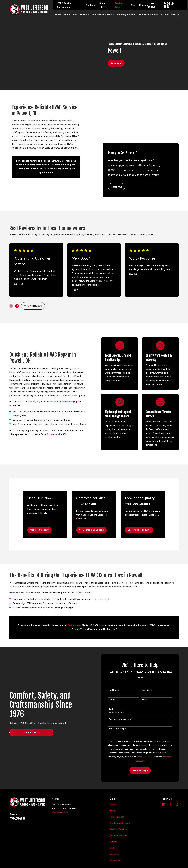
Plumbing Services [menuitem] (126, 15)
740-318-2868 (169, 5)
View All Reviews (33, 286)
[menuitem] (13, 862)
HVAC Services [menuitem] (81, 15)
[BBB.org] (177, 785)
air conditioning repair (65, 382)
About (113, 791)
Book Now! (170, 14)
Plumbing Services (118, 810)
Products (91, 5)
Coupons (114, 835)
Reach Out (116, 137)
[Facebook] (170, 785)
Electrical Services (118, 816)
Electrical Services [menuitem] (149, 15)
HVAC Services (117, 798)
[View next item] (17, 287)
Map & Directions (60, 793)
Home (113, 785)
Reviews (143, 5)
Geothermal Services (120, 804)
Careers (113, 822)
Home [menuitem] (58, 15)
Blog (133, 5)
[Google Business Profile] (163, 785)
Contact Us (115, 841)
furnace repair (49, 415)
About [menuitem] (67, 15)
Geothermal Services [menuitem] (103, 15)
